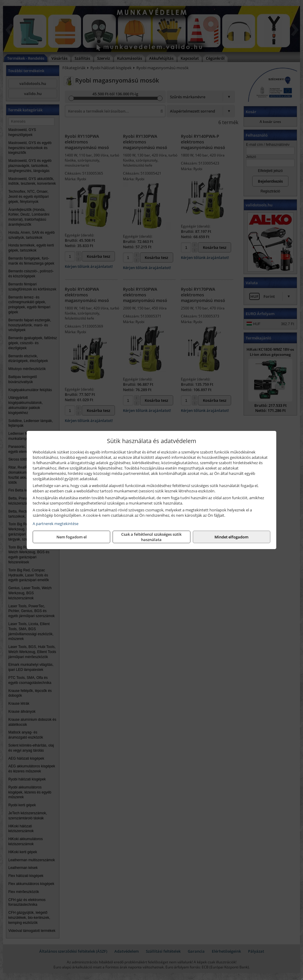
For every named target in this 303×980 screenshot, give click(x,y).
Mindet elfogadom (231, 537)
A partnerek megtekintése (56, 524)
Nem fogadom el (72, 537)
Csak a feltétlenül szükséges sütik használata (151, 537)
